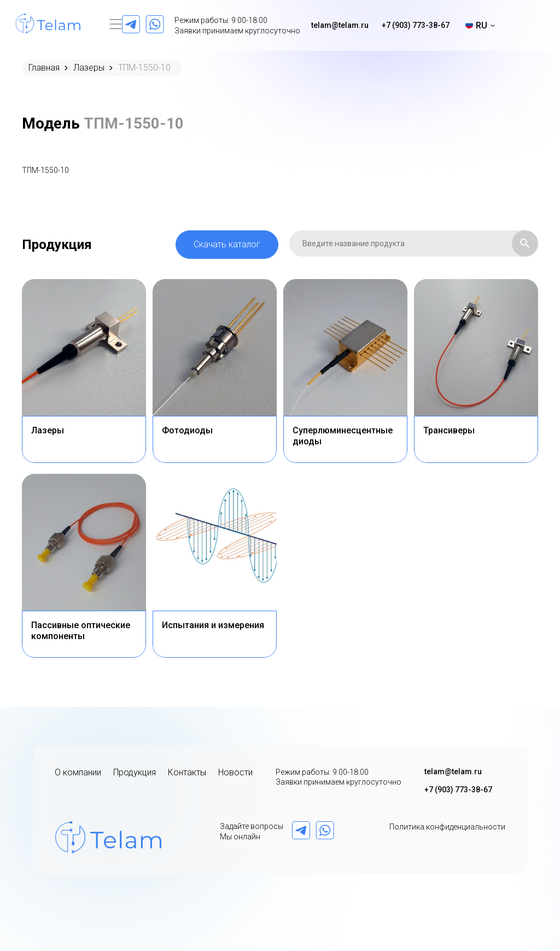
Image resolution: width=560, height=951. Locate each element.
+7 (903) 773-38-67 (416, 25)
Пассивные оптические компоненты (81, 631)
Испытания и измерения (213, 625)
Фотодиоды (187, 430)
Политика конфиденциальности (447, 827)
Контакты (187, 772)
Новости (235, 772)
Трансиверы (449, 430)
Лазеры (89, 68)
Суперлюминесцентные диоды (343, 436)
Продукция (135, 772)
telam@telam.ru (340, 25)
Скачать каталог (227, 244)
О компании (78, 772)
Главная (44, 68)
